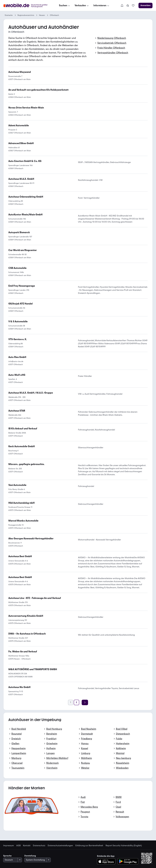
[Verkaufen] (82, 5)
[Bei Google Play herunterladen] (128, 861)
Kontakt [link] (27, 846)
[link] (128, 5)
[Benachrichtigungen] (122, 5)
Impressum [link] (9, 846)
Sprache (7, 856)
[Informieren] (102, 5)
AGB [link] (18, 846)
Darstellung (30, 856)
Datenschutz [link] (39, 846)
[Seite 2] (76, 702)
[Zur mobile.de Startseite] (26, 6)
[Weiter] (85, 702)
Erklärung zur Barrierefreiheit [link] (89, 846)
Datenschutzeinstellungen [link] (60, 846)
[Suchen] (65, 5)
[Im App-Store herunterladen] (107, 861)
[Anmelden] (145, 5)
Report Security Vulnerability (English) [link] (124, 846)
